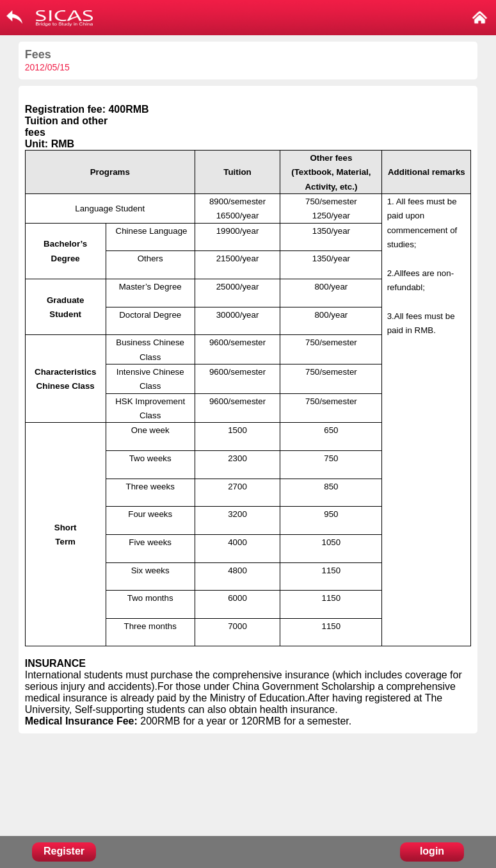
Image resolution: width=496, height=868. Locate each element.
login (432, 851)
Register (64, 851)
